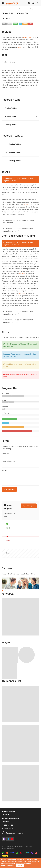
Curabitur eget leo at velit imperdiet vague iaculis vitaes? (18, 179)
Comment (6, 470)
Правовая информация (10, 818)
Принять (20, 866)
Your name (6, 454)
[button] (3, 591)
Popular (4, 62)
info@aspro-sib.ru (7, 828)
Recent (12, 62)
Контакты (5, 822)
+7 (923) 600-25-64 (8, 825)
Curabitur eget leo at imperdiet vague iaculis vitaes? (19, 222)
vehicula (26, 190)
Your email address (9, 461)
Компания (5, 815)
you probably (28, 37)
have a (20, 47)
